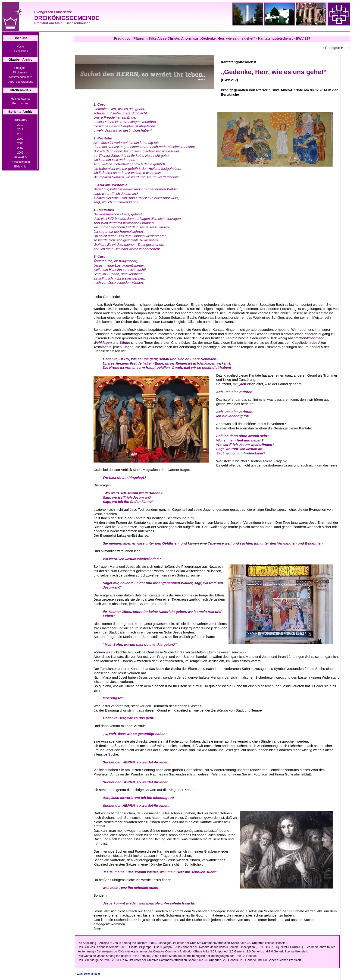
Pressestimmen (20, 162)
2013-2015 (20, 120)
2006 (20, 153)
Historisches (20, 51)
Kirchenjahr (20, 72)
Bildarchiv (20, 167)
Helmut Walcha (20, 99)
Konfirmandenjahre (20, 77)
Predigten (20, 68)
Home (20, 47)
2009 (20, 139)
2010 (20, 134)
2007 (20, 148)
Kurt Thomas (20, 103)
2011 (20, 129)
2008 (20, 143)
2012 (20, 125)
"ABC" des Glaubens (20, 82)
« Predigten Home (336, 48)
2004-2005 (20, 157)
